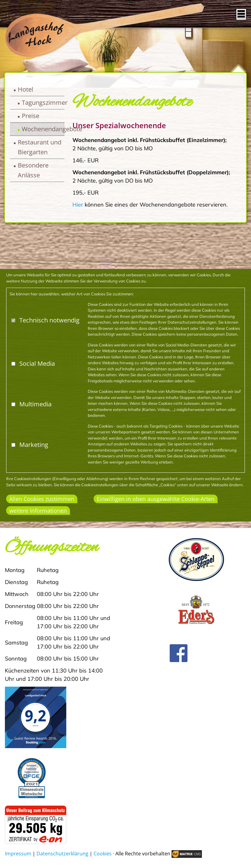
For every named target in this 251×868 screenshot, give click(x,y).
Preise (31, 116)
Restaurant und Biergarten (40, 147)
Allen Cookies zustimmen (42, 499)
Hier (78, 205)
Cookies (103, 854)
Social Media (37, 363)
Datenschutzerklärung (62, 854)
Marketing (34, 445)
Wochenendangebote (43, 129)
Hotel (25, 89)
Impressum (18, 854)
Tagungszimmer (43, 103)
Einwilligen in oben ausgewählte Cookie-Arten (156, 499)
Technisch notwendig (49, 320)
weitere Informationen (38, 511)
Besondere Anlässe (33, 170)
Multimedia (35, 404)
